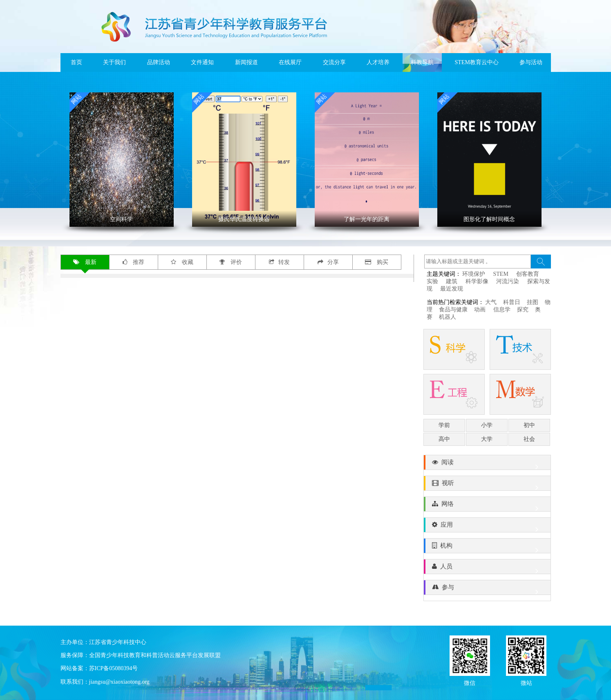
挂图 (533, 302)
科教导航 (422, 62)
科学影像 (477, 281)
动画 (481, 310)
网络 (487, 506)
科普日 (512, 302)
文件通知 (202, 62)
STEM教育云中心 (477, 62)
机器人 (448, 317)
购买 (377, 262)
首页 (76, 62)
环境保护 (474, 274)
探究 (523, 310)
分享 (328, 262)
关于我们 (114, 62)
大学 (487, 439)
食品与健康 (453, 310)
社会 (529, 439)
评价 (231, 262)
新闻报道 (246, 62)
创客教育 (528, 274)
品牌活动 (159, 62)
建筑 (452, 281)
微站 (526, 682)
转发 (279, 262)
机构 (487, 548)
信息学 (502, 310)
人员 (487, 568)
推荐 (134, 262)
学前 (444, 425)
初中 (529, 425)
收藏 (182, 262)
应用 (487, 527)
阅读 (487, 464)
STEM (501, 274)
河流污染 (508, 281)
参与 (487, 589)
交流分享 (334, 62)
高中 (444, 439)
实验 (432, 281)
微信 (470, 682)
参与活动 (531, 62)
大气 (491, 302)
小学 (487, 425)
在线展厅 (290, 62)
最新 (85, 262)
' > (122, 160)
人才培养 (378, 62)
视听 (487, 485)
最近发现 (452, 289)
